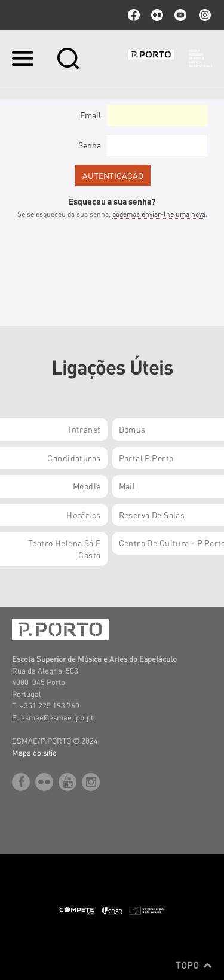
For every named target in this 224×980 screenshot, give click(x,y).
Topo (194, 965)
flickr (157, 15)
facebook (134, 15)
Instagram (204, 15)
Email (90, 115)
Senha (90, 145)
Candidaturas (74, 458)
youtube (180, 15)
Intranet (85, 429)
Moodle (87, 486)
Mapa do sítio (34, 752)
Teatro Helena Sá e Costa (65, 549)
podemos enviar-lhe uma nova (159, 214)
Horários (83, 515)
